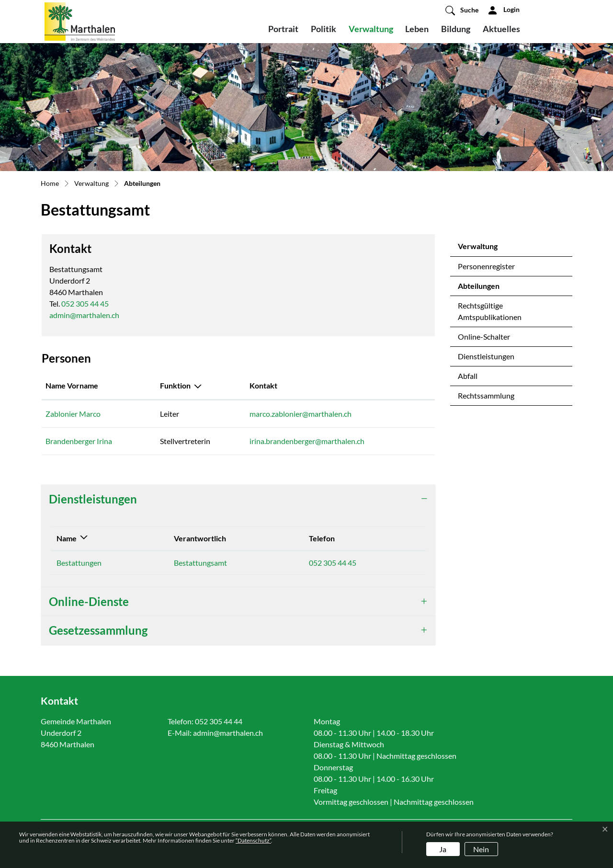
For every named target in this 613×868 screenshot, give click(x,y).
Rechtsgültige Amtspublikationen (490, 311)
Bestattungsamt (200, 563)
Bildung (456, 29)
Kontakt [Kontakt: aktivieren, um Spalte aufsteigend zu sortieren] (263, 385)
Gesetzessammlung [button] (98, 630)
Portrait (283, 29)
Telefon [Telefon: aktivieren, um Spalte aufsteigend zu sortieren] (322, 538)
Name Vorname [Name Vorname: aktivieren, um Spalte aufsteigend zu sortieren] (72, 385)
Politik (324, 29)
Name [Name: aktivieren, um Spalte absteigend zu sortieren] (67, 538)
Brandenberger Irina (79, 441)
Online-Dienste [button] (89, 601)
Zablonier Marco (73, 414)
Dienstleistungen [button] (93, 499)
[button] (462, 10)
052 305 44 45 (85, 303)
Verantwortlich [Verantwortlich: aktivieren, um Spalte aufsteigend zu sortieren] (200, 538)
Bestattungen (79, 563)
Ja (443, 849)
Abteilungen (483, 288)
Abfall (468, 376)
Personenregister (486, 266)
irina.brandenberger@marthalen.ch (307, 441)
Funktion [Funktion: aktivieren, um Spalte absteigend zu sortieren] (175, 385)
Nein (481, 849)
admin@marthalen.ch (84, 315)
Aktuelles (501, 29)
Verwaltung (371, 29)
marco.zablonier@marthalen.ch (301, 414)
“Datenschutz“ (253, 840)
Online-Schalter (484, 337)
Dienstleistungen (486, 356)
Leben (417, 29)
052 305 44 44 (219, 721)
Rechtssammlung (486, 395)
